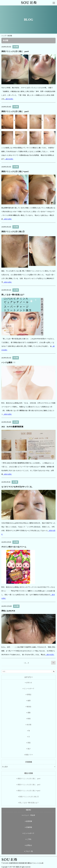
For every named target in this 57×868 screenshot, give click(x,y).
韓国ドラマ (29, 755)
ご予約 (29, 839)
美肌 (29, 743)
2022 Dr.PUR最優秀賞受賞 (12, 427)
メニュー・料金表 (29, 815)
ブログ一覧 (29, 851)
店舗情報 (29, 827)
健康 (29, 701)
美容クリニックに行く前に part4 (15, 51)
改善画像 (29, 821)
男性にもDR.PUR (8, 611)
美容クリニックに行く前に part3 (15, 111)
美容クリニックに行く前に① (13, 232)
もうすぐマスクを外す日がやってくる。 (17, 487)
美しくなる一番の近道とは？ (13, 295)
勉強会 (29, 707)
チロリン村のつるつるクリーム (14, 547)
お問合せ (29, 845)
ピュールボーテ (29, 689)
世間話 (29, 695)
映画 (29, 719)
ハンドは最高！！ (9, 362)
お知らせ (29, 683)
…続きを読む (9, 99)
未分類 (16, 47)
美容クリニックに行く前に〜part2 (15, 171)
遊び (29, 749)
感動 (29, 713)
